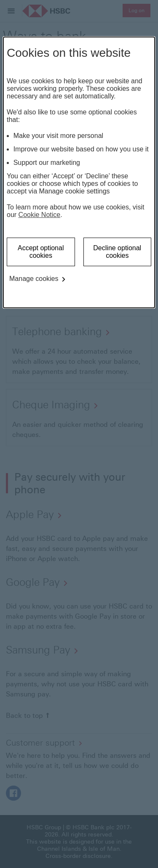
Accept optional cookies (41, 252)
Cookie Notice (40, 215)
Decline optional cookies (117, 252)
